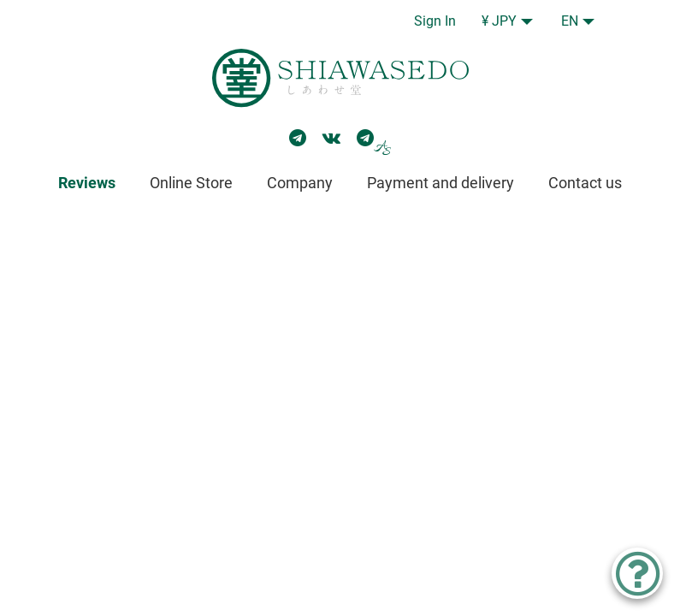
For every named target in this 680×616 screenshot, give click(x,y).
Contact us (585, 183)
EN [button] (570, 21)
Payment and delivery (441, 183)
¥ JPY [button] (499, 21)
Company (300, 183)
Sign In (435, 21)
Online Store (191, 183)
